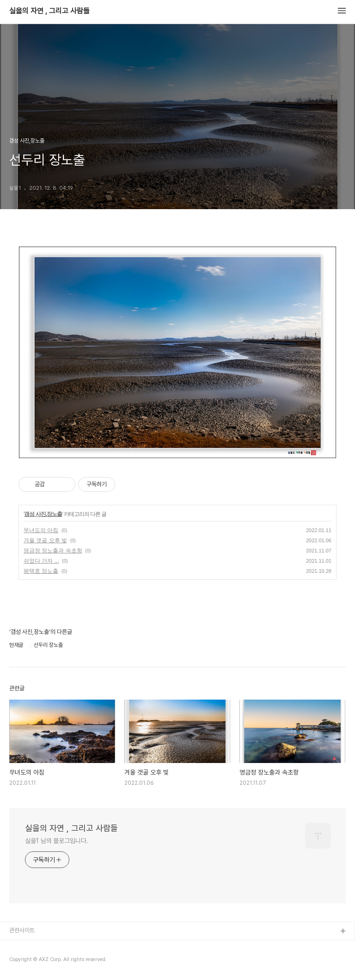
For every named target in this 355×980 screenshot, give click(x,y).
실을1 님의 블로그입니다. (57, 841)
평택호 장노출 (41, 571)
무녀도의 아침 (41, 530)
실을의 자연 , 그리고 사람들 (49, 11)
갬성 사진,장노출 (43, 514)
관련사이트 (22, 930)
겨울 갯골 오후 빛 (45, 540)
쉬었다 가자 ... (41, 561)
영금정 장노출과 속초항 (53, 551)
